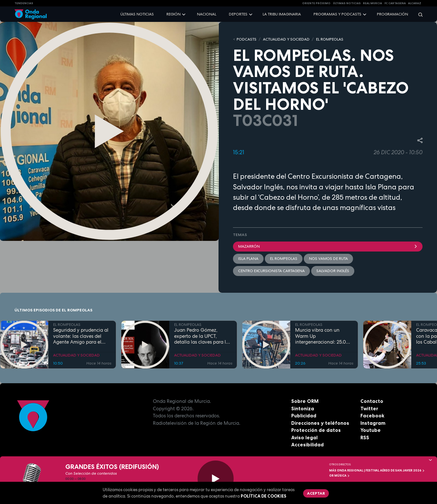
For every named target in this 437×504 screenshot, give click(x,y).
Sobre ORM (305, 401)
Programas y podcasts (337, 14)
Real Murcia (372, 3)
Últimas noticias (137, 14)
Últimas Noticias (347, 3)
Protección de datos (316, 430)
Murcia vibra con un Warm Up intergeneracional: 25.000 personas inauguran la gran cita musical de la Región (324, 336)
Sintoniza (303, 409)
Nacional (207, 14)
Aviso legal (304, 437)
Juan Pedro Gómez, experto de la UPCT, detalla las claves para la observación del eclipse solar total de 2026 (201, 336)
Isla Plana (248, 259)
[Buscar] (418, 14)
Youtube (371, 430)
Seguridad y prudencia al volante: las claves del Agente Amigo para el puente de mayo (81, 336)
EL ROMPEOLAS (330, 39)
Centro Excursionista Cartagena (271, 271)
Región (173, 14)
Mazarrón (328, 246)
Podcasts (246, 39)
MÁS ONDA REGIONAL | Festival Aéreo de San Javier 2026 (377, 471)
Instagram (373, 423)
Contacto (372, 401)
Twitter (369, 409)
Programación (392, 14)
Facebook (372, 416)
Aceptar (316, 493)
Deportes (238, 14)
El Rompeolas (284, 259)
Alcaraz (415, 3)
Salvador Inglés (333, 271)
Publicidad (304, 416)
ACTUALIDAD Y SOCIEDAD (286, 39)
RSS (365, 437)
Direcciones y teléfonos (320, 423)
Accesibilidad (307, 445)
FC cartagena (395, 3)
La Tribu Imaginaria (282, 14)
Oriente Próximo (316, 3)
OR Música (339, 476)
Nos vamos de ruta (328, 259)
